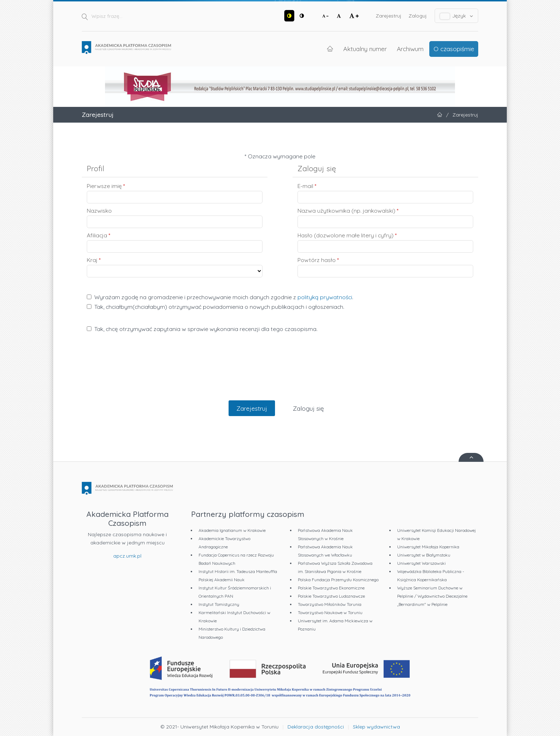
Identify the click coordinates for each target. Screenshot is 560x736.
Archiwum (410, 49)
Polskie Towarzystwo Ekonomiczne (331, 588)
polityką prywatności (325, 297)
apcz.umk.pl (127, 556)
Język (457, 16)
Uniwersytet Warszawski (421, 563)
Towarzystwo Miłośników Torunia (330, 604)
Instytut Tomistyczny (219, 604)
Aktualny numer (365, 49)
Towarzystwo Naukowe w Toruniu (330, 612)
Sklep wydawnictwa (376, 727)
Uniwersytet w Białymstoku (424, 555)
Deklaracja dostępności (316, 727)
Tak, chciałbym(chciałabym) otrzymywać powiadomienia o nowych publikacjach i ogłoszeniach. (216, 307)
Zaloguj (418, 16)
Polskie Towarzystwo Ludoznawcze (331, 596)
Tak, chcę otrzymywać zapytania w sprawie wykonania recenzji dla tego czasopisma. (202, 329)
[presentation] (280, 374)
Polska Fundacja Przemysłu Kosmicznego (338, 580)
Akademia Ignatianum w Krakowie (232, 530)
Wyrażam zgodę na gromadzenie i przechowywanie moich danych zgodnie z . (220, 297)
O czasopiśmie (454, 49)
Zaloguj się (308, 408)
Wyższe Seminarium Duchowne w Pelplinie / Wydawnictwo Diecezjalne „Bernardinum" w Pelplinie (432, 596)
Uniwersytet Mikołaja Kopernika (428, 547)
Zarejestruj (389, 16)
